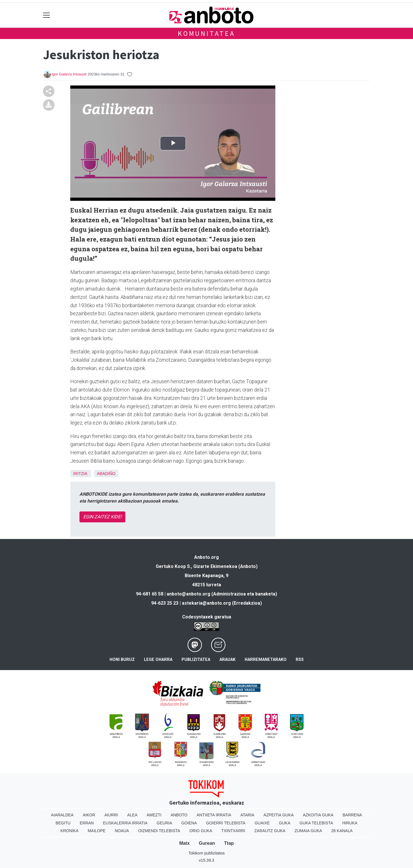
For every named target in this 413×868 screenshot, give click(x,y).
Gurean (207, 843)
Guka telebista (316, 823)
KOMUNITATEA (206, 33)
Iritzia (80, 474)
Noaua (122, 831)
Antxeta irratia (214, 815)
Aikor (89, 815)
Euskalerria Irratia (125, 823)
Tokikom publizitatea (206, 853)
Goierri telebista (226, 823)
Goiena (189, 823)
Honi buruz (122, 660)
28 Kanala (342, 831)
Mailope (97, 831)
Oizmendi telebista (159, 831)
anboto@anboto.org (188, 594)
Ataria (247, 815)
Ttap (229, 843)
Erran (87, 823)
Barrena (352, 815)
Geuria (164, 823)
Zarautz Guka (270, 831)
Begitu (63, 823)
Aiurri (111, 815)
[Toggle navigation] (47, 15)
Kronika (70, 831)
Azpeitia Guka (279, 815)
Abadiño (106, 474)
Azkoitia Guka (318, 815)
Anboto (179, 815)
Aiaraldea (62, 815)
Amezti (154, 815)
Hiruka (350, 823)
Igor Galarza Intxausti (69, 74)
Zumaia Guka (308, 831)
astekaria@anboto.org (206, 603)
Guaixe (262, 823)
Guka (285, 823)
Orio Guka (201, 831)
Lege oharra (158, 660)
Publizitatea (196, 660)
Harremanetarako (266, 660)
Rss (300, 660)
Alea (132, 815)
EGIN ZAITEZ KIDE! (102, 517)
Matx (184, 843)
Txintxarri (233, 831)
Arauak (227, 660)
